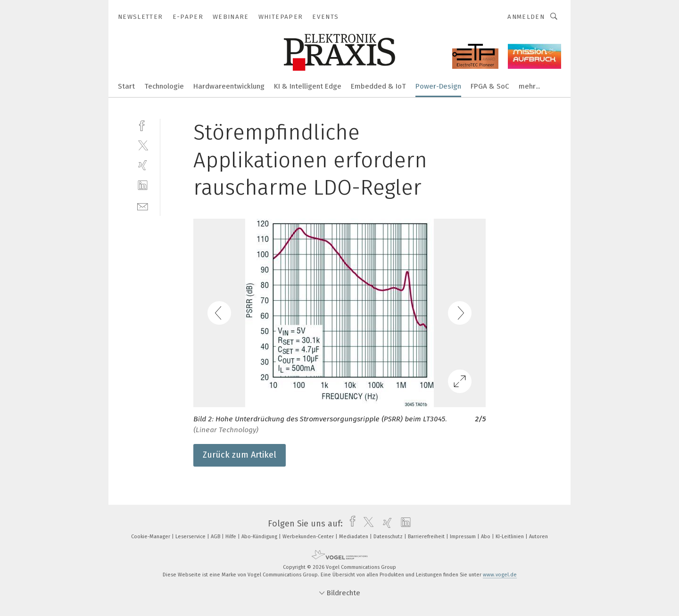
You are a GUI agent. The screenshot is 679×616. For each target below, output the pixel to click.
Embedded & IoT (378, 86)
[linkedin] (143, 185)
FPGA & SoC (490, 86)
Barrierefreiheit (427, 537)
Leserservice (191, 537)
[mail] (143, 206)
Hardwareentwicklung (229, 86)
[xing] (143, 165)
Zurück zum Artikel (240, 455)
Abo (486, 537)
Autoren (538, 537)
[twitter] (143, 145)
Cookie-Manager (151, 537)
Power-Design (438, 86)
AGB (216, 537)
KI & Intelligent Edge (308, 86)
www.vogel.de (500, 575)
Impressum (464, 537)
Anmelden (526, 17)
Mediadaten (354, 537)
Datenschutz (389, 537)
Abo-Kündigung (260, 537)
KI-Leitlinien (510, 537)
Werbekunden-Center (309, 537)
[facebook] (143, 125)
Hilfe (232, 537)
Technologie (164, 86)
